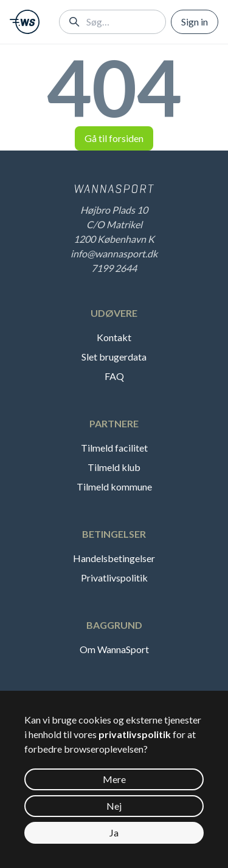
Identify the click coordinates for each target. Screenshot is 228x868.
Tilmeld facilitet (114, 448)
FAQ (114, 376)
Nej (114, 806)
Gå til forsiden (114, 138)
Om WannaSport (114, 649)
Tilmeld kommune (114, 487)
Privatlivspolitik (114, 578)
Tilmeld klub (114, 467)
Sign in (195, 22)
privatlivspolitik (135, 734)
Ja (114, 832)
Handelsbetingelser (114, 558)
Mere (114, 779)
